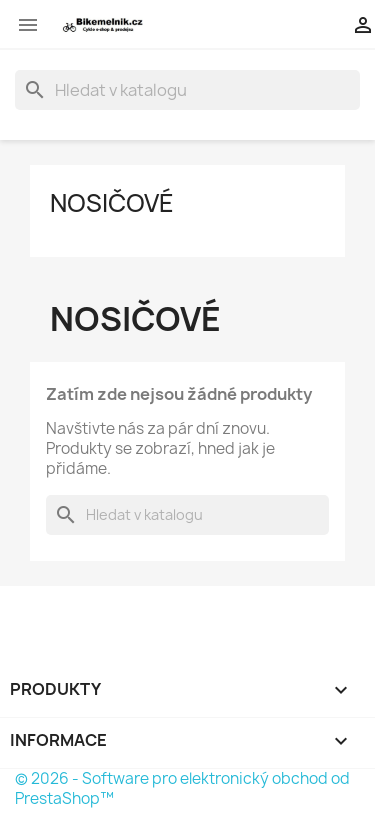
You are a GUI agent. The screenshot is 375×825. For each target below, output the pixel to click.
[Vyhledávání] (187, 90)
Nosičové (112, 203)
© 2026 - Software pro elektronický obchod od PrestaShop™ (182, 788)
